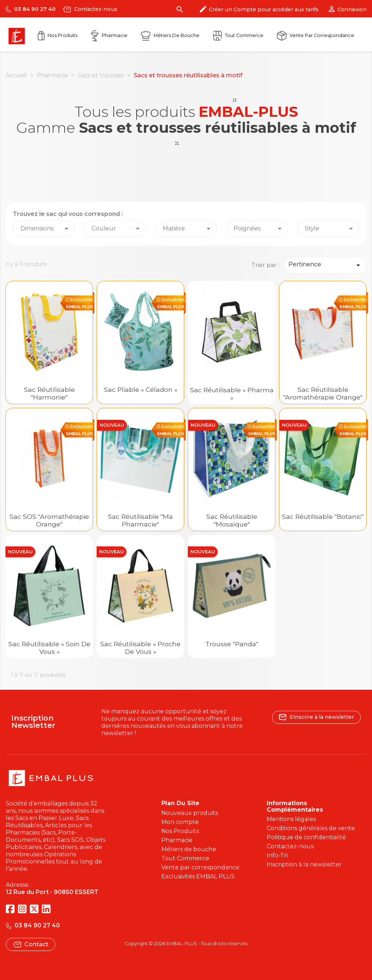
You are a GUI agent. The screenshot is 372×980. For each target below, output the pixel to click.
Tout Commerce (185, 858)
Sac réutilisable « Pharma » (232, 394)
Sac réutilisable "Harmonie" (49, 393)
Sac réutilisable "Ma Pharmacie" (140, 520)
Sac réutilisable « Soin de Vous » (49, 648)
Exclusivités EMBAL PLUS (198, 876)
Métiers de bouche (189, 849)
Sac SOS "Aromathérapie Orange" (49, 520)
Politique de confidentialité (306, 837)
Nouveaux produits (190, 813)
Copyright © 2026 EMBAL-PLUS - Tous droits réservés (186, 944)
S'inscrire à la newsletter (316, 717)
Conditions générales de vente (311, 828)
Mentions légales (291, 819)
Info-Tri (277, 855)
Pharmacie (109, 35)
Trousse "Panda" (232, 644)
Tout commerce (238, 35)
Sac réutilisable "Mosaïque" (232, 520)
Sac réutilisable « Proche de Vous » (140, 648)
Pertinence (325, 265)
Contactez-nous (90, 9)
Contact (31, 944)
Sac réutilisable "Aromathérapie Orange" (323, 393)
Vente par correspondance (316, 35)
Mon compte (180, 822)
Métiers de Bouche (170, 35)
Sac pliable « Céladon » (141, 389)
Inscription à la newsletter (304, 864)
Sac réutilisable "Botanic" (323, 516)
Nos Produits (58, 35)
